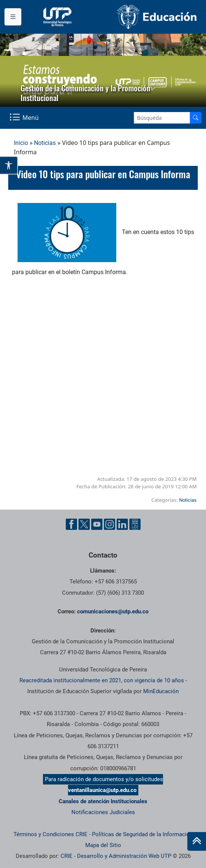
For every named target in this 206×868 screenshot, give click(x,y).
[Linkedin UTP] (122, 524)
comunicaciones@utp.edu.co (113, 611)
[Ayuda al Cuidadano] (135, 524)
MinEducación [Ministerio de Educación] (161, 691)
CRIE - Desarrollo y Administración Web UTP (116, 856)
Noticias (45, 143)
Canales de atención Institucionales (103, 801)
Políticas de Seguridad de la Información (142, 834)
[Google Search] (162, 118)
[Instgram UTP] (110, 524)
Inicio (21, 143)
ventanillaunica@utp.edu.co (102, 790)
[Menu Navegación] (25, 118)
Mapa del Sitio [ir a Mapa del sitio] (103, 845)
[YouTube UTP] (97, 524)
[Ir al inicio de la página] (197, 841)
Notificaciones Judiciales (103, 812)
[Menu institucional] (13, 17)
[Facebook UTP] (71, 524)
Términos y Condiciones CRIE (50, 834)
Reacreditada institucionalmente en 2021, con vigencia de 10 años (102, 680)
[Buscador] (196, 118)
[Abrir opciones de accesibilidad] (9, 165)
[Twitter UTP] (84, 524)
